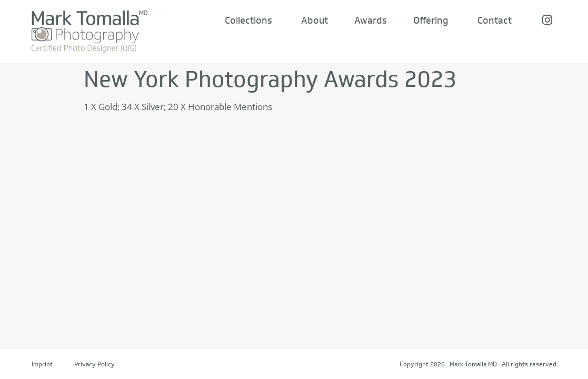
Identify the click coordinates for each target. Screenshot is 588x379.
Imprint (42, 364)
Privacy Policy (94, 364)
